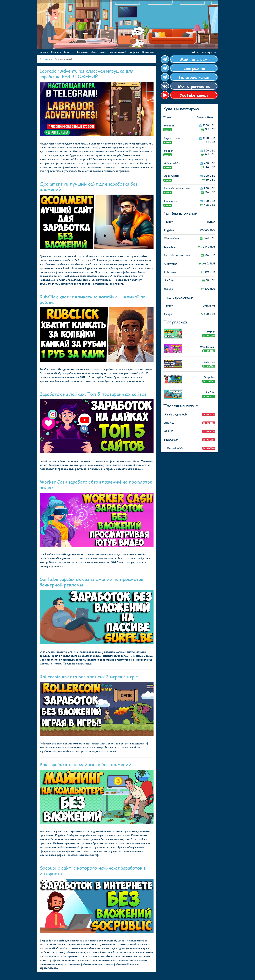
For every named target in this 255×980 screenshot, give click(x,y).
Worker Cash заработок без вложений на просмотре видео (96, 484)
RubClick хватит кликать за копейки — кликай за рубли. (92, 299)
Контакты (148, 52)
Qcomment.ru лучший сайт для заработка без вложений (88, 187)
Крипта (69, 52)
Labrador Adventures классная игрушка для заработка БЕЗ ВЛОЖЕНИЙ (87, 74)
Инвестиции (98, 52)
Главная (44, 52)
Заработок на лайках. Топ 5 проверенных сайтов (93, 394)
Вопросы (134, 52)
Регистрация (209, 52)
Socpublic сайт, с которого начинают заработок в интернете (93, 871)
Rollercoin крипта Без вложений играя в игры (89, 676)
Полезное (82, 52)
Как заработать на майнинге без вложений (86, 764)
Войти (194, 52)
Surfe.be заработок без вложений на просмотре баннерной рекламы (92, 582)
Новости (56, 52)
